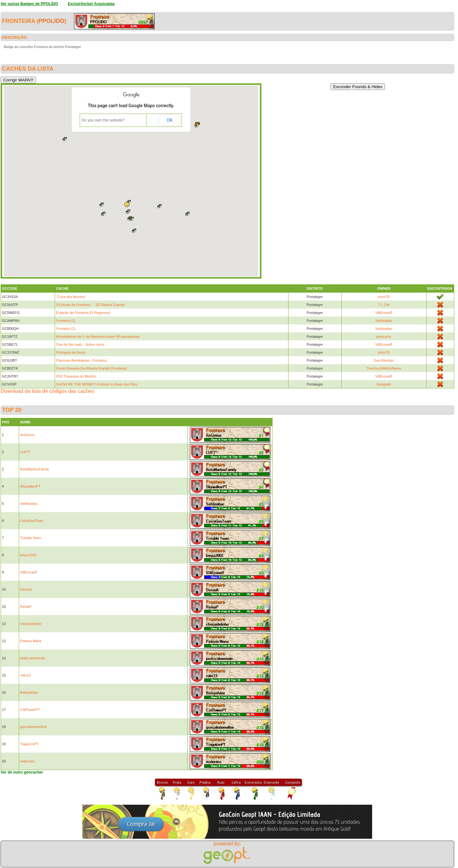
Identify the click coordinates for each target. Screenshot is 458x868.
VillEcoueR (384, 313)
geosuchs (384, 337)
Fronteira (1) (66, 321)
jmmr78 (384, 297)
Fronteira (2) (66, 329)
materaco (27, 761)
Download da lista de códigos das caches (47, 391)
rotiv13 (25, 675)
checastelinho (31, 624)
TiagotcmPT (29, 744)
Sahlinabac (384, 321)
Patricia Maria (31, 641)
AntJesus (27, 435)
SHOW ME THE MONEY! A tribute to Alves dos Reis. (97, 384)
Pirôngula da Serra (71, 352)
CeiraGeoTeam (32, 521)
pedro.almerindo (33, 658)
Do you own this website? (103, 120)
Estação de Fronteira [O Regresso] (83, 313)
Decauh (26, 589)
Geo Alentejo (384, 360)
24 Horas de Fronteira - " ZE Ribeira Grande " (91, 305)
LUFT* (25, 452)
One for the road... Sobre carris (80, 344)
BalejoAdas (29, 692)
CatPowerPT (30, 710)
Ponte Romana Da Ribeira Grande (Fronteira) (91, 368)
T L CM (384, 305)
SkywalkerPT (30, 486)
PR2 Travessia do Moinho (76, 376)
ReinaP (26, 607)
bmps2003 (28, 555)
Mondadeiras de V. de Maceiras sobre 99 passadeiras (98, 337)
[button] (127, 205)
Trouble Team (31, 538)
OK (170, 120)
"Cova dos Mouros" (71, 297)
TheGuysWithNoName (384, 368)
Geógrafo (384, 384)
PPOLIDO (51, 21)
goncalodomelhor (33, 727)
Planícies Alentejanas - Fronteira (81, 360)
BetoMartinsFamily (35, 469)
